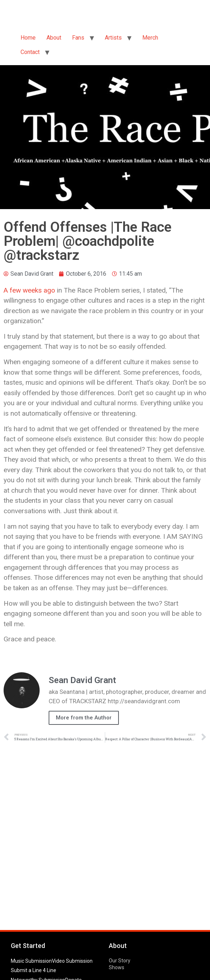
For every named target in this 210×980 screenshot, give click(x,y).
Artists (113, 38)
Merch (150, 38)
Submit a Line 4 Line (33, 970)
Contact (30, 52)
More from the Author (84, 718)
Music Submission (31, 961)
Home (28, 38)
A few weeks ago (29, 290)
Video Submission (72, 961)
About (54, 38)
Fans (78, 38)
